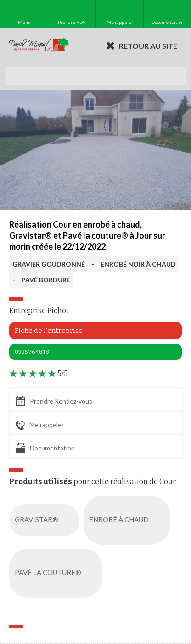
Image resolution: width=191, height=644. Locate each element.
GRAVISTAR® (46, 520)
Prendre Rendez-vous (54, 401)
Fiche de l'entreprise (49, 331)
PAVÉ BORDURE (46, 280)
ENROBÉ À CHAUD (129, 520)
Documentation (45, 448)
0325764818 (32, 352)
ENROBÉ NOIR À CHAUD (138, 264)
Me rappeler (40, 425)
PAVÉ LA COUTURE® (58, 573)
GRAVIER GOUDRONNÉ (49, 264)
